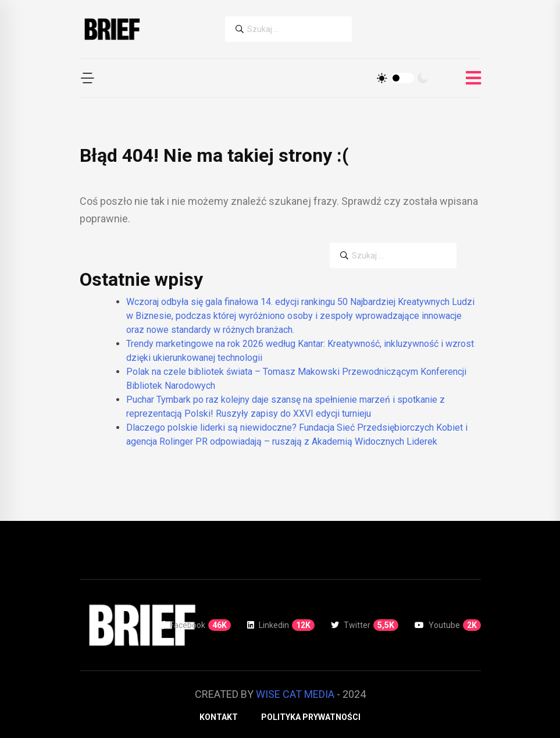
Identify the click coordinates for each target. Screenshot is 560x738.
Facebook (196, 625)
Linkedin (281, 625)
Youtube (448, 625)
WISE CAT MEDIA (295, 694)
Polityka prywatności (311, 717)
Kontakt (219, 717)
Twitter (365, 625)
